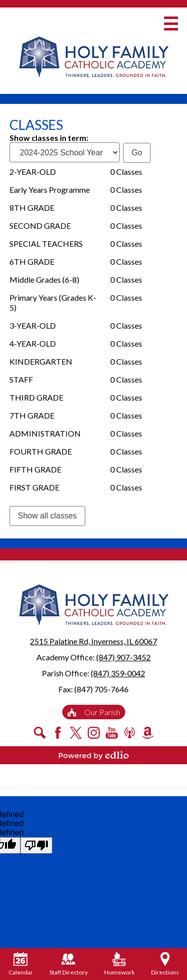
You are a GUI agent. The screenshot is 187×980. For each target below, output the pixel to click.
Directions (165, 964)
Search (40, 733)
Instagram (94, 733)
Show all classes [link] (47, 516)
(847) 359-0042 (118, 673)
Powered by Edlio (94, 755)
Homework (119, 964)
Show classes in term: (49, 138)
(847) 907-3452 (123, 657)
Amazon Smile (148, 733)
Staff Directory (69, 964)
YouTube (112, 733)
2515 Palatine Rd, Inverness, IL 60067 (93, 641)
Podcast (130, 733)
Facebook (58, 733)
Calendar (21, 964)
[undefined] (36, 845)
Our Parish (94, 712)
